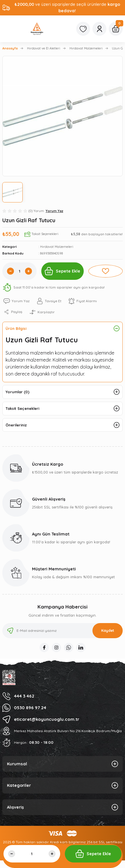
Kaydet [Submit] (108, 630)
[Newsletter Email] (63, 631)
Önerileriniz (16, 425)
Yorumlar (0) (17, 392)
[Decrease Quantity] (10, 271)
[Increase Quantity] (28, 271)
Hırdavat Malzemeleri (57, 247)
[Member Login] (99, 29)
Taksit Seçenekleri (22, 408)
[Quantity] (19, 271)
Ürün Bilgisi (16, 328)
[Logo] (37, 29)
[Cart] (116, 29)
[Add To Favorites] (106, 271)
